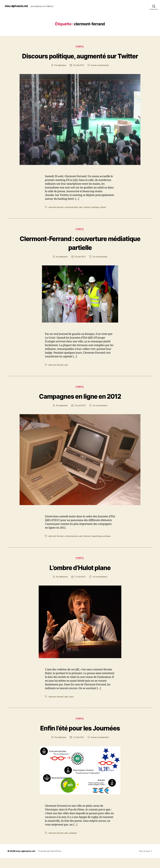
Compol (80, 47)
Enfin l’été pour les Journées (80, 738)
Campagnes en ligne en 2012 (80, 406)
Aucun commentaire (100, 74)
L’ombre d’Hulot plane (80, 577)
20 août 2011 (80, 415)
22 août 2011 (79, 74)
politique (96, 216)
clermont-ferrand (56, 216)
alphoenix (62, 74)
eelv (81, 216)
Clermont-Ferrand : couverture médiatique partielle (80, 252)
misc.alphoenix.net (17, 6)
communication (71, 216)
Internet (88, 216)
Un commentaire (100, 266)
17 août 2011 (80, 587)
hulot (72, 706)
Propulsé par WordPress (50, 861)
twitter (104, 216)
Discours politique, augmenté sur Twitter (80, 60)
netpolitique (97, 546)
